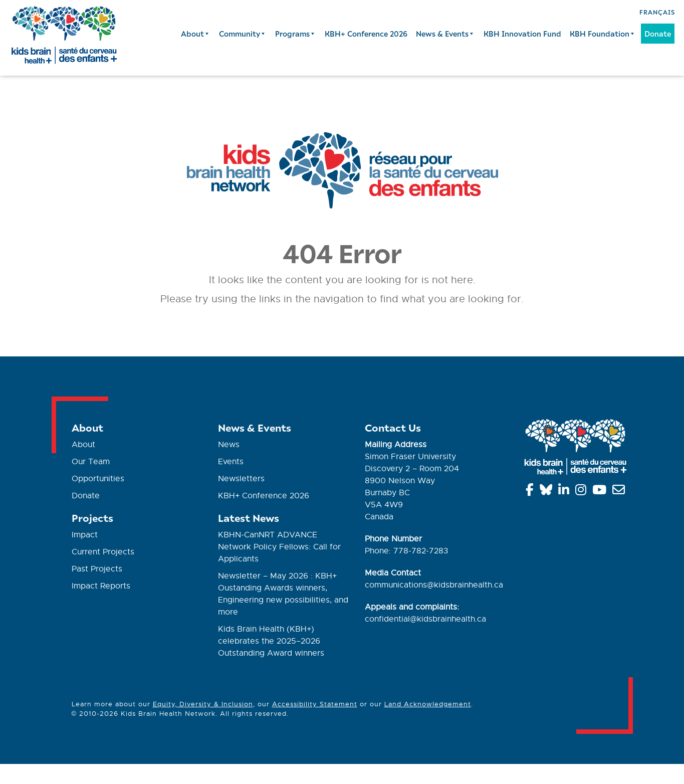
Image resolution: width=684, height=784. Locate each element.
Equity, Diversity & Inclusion (203, 704)
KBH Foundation (603, 34)
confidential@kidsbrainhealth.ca (425, 619)
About (196, 34)
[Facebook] (531, 492)
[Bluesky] (548, 492)
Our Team (91, 462)
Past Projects (97, 569)
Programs (296, 34)
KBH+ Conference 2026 (366, 34)
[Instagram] (583, 492)
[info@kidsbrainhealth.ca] (620, 492)
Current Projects (103, 552)
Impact (85, 535)
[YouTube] (601, 492)
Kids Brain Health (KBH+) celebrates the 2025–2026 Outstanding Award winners (271, 641)
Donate (658, 34)
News (229, 445)
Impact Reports (101, 586)
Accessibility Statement (315, 704)
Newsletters (241, 479)
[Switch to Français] (657, 11)
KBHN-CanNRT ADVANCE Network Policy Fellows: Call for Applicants (279, 547)
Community (243, 34)
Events (231, 462)
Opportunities (98, 479)
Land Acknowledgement (428, 704)
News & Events (445, 34)
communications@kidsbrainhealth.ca (434, 585)
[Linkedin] (565, 492)
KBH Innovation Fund (522, 34)
